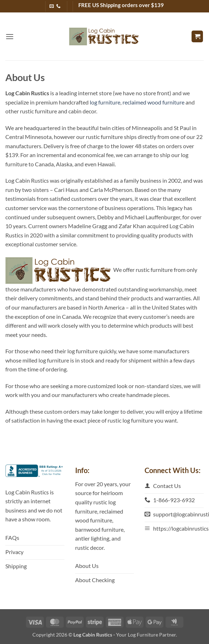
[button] (10, 36)
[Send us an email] (52, 6)
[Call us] (58, 6)
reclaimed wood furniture (153, 102)
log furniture (105, 102)
